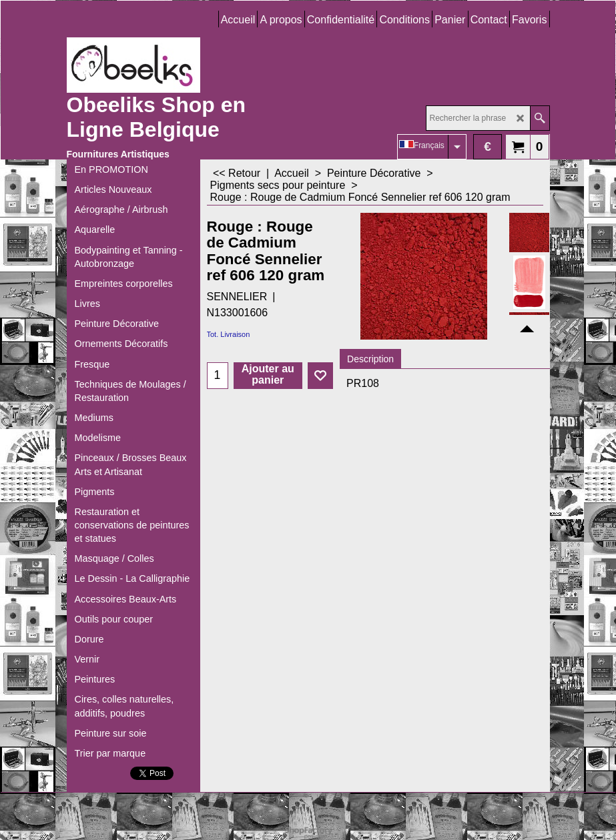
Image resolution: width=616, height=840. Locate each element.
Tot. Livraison (229, 334)
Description (370, 359)
